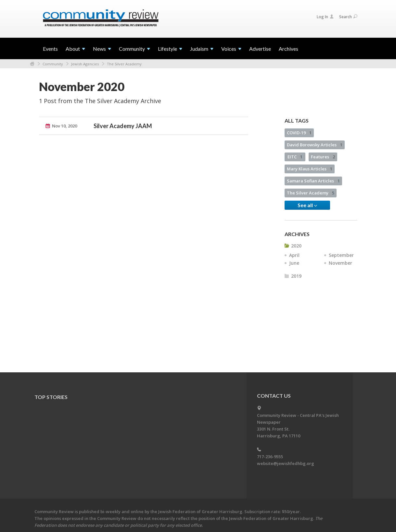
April (294, 255)
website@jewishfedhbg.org (286, 463)
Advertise (260, 49)
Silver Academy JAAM (123, 126)
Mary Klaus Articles (310, 169)
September (341, 255)
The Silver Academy (124, 64)
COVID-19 (299, 133)
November (340, 263)
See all (307, 205)
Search (348, 17)
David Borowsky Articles (315, 145)
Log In (325, 17)
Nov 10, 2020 (64, 126)
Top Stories (51, 397)
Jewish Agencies (85, 64)
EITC (295, 157)
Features (323, 157)
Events (50, 49)
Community (53, 64)
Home (32, 64)
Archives (288, 49)
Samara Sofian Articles (313, 181)
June (294, 263)
